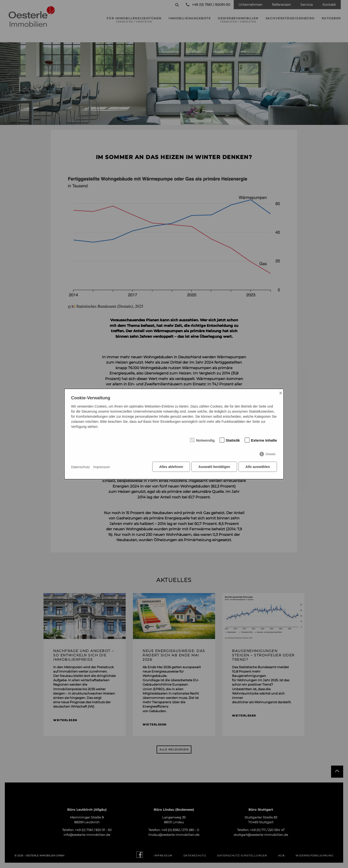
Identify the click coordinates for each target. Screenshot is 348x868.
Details (271, 455)
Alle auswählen (258, 467)
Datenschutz (80, 467)
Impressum (102, 467)
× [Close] (281, 393)
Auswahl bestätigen (214, 467)
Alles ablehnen (170, 467)
